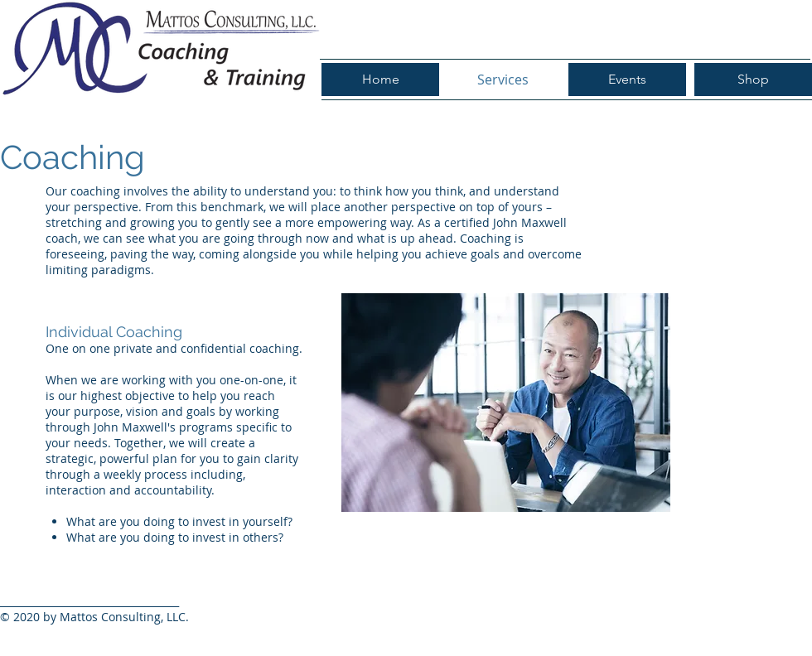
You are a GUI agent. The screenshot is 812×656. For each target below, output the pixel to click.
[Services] (503, 80)
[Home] (380, 80)
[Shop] (753, 80)
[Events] (627, 80)
